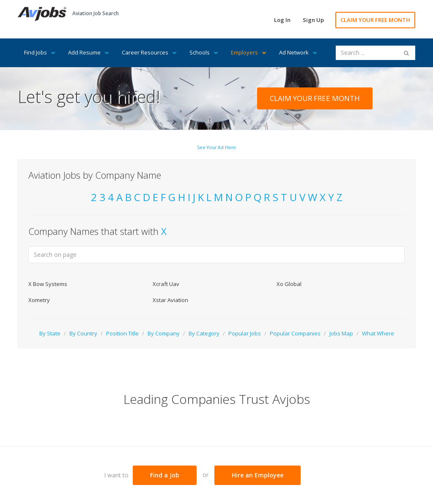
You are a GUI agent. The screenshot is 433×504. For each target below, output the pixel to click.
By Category (204, 333)
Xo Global (289, 284)
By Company (164, 333)
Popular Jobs (245, 333)
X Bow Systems (48, 284)
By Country (83, 333)
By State (50, 333)
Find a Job (165, 475)
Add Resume (89, 52)
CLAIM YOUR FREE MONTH (375, 20)
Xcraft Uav (166, 284)
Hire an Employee (258, 475)
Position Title (122, 333)
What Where (378, 333)
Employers (249, 52)
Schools (204, 52)
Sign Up (313, 20)
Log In (282, 20)
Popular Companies (295, 333)
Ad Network (298, 52)
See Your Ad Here (216, 147)
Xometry (39, 300)
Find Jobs (40, 52)
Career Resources (149, 52)
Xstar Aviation (170, 300)
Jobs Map (341, 333)
